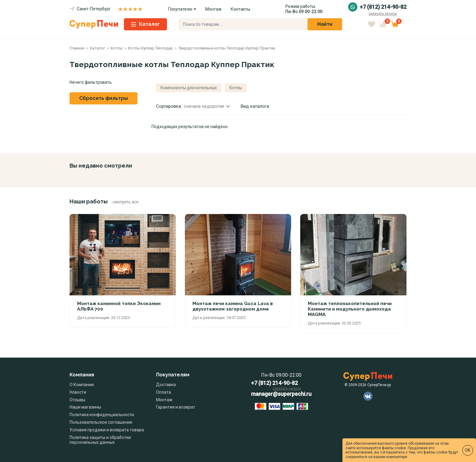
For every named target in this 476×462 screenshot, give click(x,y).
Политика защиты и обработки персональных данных (100, 440)
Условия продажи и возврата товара (107, 430)
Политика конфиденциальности (102, 415)
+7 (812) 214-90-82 (383, 7)
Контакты (240, 9)
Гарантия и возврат (176, 407)
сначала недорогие (207, 106)
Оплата (163, 392)
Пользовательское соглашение (101, 422)
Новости (78, 392)
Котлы (236, 88)
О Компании (82, 385)
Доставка (166, 385)
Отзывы (77, 400)
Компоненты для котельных (189, 88)
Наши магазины (85, 407)
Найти (325, 24)
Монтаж (213, 9)
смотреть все (126, 202)
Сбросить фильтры (104, 98)
